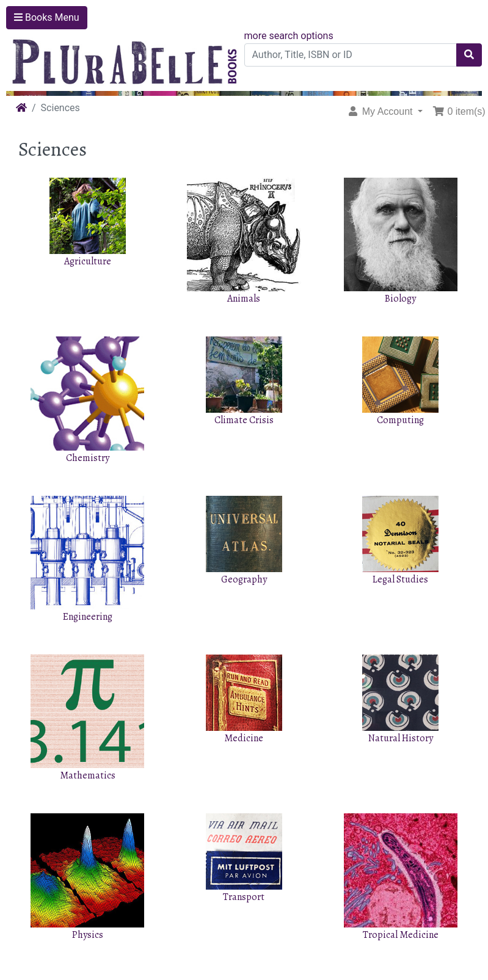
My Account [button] (381, 111)
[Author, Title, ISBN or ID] (351, 55)
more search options (289, 36)
